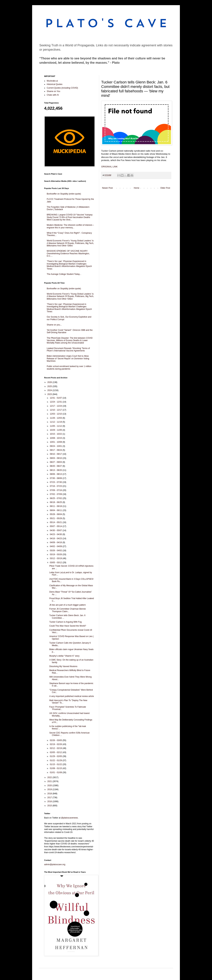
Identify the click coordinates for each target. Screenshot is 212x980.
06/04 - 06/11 (56, 510)
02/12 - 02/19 (56, 748)
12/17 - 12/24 (56, 406)
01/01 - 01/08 (56, 772)
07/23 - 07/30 (56, 482)
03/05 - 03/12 (56, 563)
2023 (50, 394)
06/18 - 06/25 (56, 502)
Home (137, 188)
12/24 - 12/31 (56, 402)
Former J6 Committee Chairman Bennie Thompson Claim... (68, 610)
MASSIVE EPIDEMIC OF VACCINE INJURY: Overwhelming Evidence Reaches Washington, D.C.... (68, 253)
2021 (50, 781)
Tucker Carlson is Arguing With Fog (65, 622)
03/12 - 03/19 (56, 558)
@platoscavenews (70, 818)
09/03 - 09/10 (56, 458)
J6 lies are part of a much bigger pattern (68, 605)
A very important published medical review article (72, 696)
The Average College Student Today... (64, 274)
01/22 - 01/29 (56, 760)
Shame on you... (54, 325)
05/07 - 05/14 (56, 526)
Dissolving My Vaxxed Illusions (63, 666)
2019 (50, 789)
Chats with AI (53, 95)
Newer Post (107, 188)
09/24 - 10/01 (56, 446)
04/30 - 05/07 (56, 530)
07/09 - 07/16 (56, 490)
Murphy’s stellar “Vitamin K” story (64, 656)
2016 (50, 801)
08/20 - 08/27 (56, 466)
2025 (50, 386)
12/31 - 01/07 (56, 398)
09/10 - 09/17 (56, 454)
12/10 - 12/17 (56, 410)
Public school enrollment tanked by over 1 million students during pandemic (69, 368)
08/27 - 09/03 (56, 462)
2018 (50, 794)
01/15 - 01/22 (56, 764)
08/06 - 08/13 (56, 474)
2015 (50, 806)
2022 (50, 777)
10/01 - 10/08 (56, 442)
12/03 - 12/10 (56, 414)
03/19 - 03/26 (56, 554)
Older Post (165, 188)
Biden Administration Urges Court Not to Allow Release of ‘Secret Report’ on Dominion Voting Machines (68, 359)
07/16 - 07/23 (56, 486)
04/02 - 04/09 (56, 546)
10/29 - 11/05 (56, 430)
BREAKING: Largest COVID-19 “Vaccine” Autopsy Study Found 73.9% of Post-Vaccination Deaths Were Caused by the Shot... (70, 217)
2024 (50, 390)
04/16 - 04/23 (56, 538)
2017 (50, 798)
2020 (50, 786)
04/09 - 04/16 (56, 542)
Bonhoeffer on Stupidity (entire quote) (64, 194)
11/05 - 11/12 (56, 426)
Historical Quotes (55, 84)
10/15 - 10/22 (56, 434)
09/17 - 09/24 (56, 450)
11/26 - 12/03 (56, 418)
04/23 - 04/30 (56, 534)
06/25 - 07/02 (56, 498)
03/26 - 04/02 (56, 551)
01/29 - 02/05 (56, 756)
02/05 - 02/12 (56, 752)
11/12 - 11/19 (56, 422)
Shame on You (53, 91)
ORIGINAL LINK (109, 167)
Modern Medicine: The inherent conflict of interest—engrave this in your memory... (70, 226)
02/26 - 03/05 (56, 740)
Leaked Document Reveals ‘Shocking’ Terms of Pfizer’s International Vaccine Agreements (68, 349)
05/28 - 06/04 (56, 514)
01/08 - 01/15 (56, 768)
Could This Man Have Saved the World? (68, 626)
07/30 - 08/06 (56, 478)
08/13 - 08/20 (56, 470)
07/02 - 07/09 (56, 494)
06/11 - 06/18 (56, 506)
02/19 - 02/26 (56, 744)
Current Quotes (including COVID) (62, 88)
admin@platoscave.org (55, 864)
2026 (50, 382)
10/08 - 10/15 (56, 438)
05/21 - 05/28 (56, 518)
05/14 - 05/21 (56, 522)
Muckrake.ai (52, 81)
